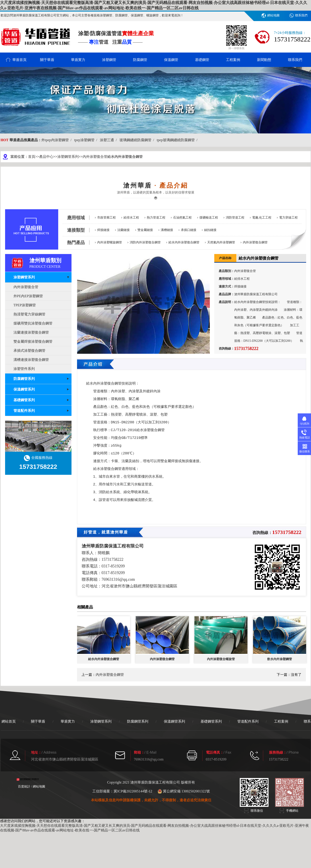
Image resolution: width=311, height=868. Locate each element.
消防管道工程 (235, 218)
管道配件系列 (248, 721)
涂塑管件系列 (24, 369)
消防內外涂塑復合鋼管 (145, 242)
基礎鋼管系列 (211, 721)
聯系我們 (301, 15)
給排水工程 (131, 218)
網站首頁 (9, 721)
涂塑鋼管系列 (68, 157)
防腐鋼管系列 (138, 721)
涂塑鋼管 (109, 60)
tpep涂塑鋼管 (87, 140)
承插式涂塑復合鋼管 (29, 351)
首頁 (32, 157)
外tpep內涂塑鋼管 (57, 140)
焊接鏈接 (103, 230)
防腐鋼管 (140, 60)
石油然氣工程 (182, 218)
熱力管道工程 (156, 218)
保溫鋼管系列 (174, 721)
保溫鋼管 (171, 60)
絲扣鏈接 (210, 230)
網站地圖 (273, 15)
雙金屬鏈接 (145, 230)
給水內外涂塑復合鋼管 (184, 242)
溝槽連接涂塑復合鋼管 (31, 360)
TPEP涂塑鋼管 (25, 305)
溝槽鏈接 (167, 230)
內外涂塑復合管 (95, 157)
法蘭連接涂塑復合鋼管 (31, 332)
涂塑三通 (109, 140)
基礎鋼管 (202, 60)
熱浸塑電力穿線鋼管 (29, 314)
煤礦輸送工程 (209, 218)
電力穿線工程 (288, 218)
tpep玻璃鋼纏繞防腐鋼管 (178, 140)
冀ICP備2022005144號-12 (133, 791)
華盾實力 (78, 60)
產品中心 (46, 157)
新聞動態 (264, 60)
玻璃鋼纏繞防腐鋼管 (138, 140)
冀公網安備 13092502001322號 (184, 791)
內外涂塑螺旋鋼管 (110, 242)
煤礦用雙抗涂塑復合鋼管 (33, 323)
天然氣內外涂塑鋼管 (221, 242)
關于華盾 (47, 60)
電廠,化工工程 (262, 218)
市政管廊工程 (106, 218)
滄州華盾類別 (50, 263)
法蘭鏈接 (124, 230)
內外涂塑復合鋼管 (255, 242)
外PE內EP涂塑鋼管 (28, 296)
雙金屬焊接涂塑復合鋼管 (33, 341)
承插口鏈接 (189, 230)
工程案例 (233, 60)
